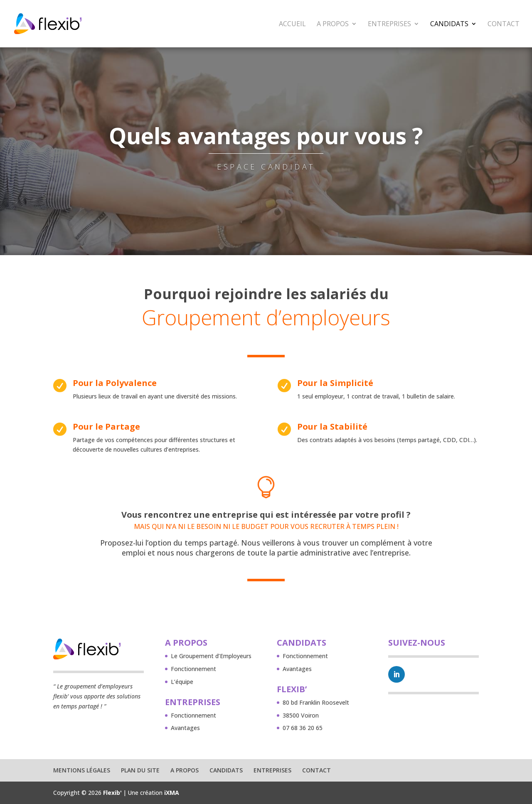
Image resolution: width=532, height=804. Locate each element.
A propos (333, 25)
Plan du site (140, 770)
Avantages (185, 728)
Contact (504, 25)
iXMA (172, 793)
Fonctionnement (193, 669)
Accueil (292, 25)
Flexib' (112, 793)
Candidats (449, 25)
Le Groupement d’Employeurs (211, 656)
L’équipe (182, 682)
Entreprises (389, 25)
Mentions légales (82, 770)
